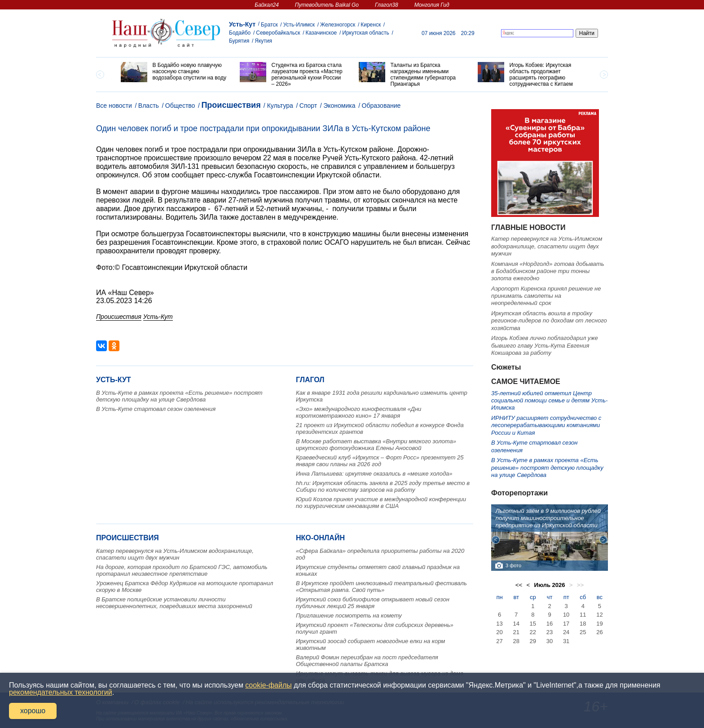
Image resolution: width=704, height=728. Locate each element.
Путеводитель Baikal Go (327, 5)
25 (583, 632)
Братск (269, 25)
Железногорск (338, 25)
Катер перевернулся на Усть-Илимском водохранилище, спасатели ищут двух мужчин (175, 554)
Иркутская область (366, 33)
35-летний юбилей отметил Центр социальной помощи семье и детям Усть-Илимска (549, 401)
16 (550, 624)
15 (533, 624)
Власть (149, 106)
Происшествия (231, 105)
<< (519, 585)
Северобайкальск (278, 33)
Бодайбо (240, 33)
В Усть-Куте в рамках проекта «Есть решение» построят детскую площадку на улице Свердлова (179, 396)
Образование (381, 106)
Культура (280, 106)
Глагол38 (387, 5)
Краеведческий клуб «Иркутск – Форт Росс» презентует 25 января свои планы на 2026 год (380, 461)
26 (599, 632)
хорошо (33, 711)
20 (499, 632)
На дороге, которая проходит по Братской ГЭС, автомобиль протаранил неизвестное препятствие (182, 570)
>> (581, 585)
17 (566, 624)
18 (583, 624)
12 (599, 615)
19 (599, 624)
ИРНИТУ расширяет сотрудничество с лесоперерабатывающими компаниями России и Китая (546, 425)
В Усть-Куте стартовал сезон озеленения (156, 409)
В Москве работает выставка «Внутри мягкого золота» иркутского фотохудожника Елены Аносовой (376, 445)
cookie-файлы (268, 685)
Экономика (339, 106)
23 (550, 632)
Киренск (371, 25)
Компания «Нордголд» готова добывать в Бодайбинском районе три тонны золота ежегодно (548, 271)
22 (533, 632)
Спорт (308, 106)
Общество (180, 106)
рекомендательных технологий (61, 692)
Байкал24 (266, 5)
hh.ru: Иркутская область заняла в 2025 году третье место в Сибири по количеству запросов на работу (383, 486)
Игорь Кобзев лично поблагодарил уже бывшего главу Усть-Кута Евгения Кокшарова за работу (545, 345)
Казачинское (321, 33)
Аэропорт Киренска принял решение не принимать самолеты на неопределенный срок (546, 296)
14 (516, 624)
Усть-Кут (242, 24)
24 (566, 632)
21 (516, 632)
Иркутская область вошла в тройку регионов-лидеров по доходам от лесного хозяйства (549, 321)
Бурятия (239, 41)
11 (583, 615)
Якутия (263, 41)
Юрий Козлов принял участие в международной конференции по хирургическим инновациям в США (381, 503)
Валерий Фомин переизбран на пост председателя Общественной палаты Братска (367, 661)
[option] (174, 72)
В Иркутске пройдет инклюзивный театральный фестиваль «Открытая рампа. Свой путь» (381, 587)
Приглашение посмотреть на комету (349, 615)
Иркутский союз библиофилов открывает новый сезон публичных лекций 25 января (373, 603)
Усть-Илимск (299, 25)
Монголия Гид (432, 5)
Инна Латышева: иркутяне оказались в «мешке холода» (374, 474)
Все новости (114, 106)
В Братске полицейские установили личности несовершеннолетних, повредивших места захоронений (174, 603)
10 (566, 615)
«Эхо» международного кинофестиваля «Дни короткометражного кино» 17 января (359, 412)
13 (499, 624)
